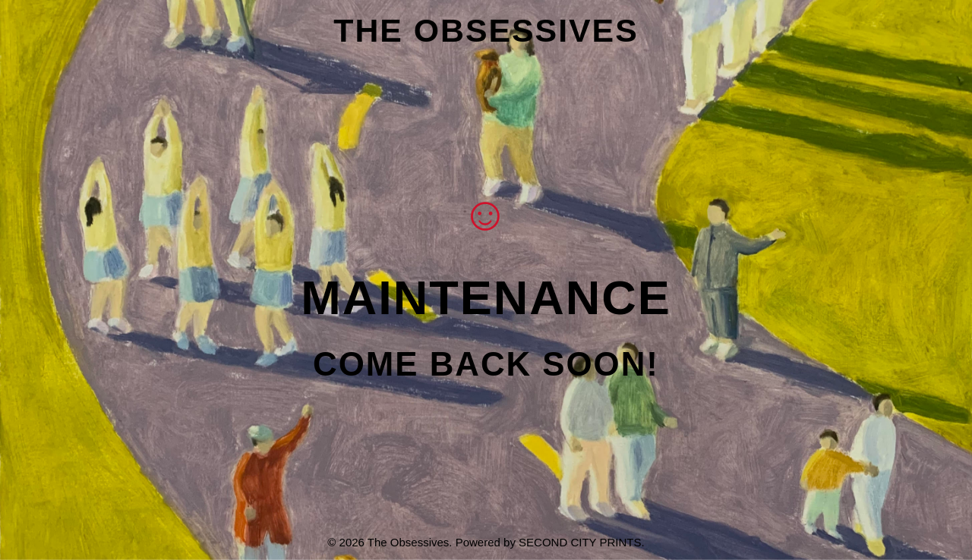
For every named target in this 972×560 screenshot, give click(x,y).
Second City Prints (580, 542)
